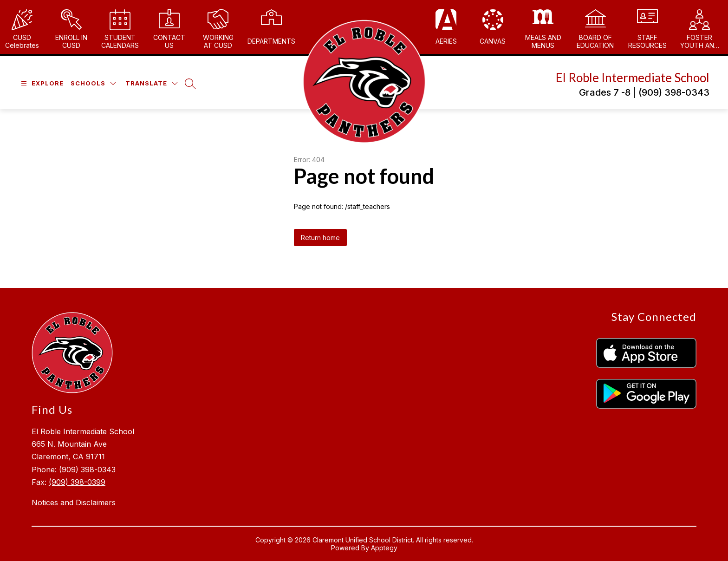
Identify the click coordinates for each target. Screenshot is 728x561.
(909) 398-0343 (87, 470)
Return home (320, 238)
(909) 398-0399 (77, 482)
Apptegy (384, 548)
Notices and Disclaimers (74, 502)
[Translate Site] (152, 83)
